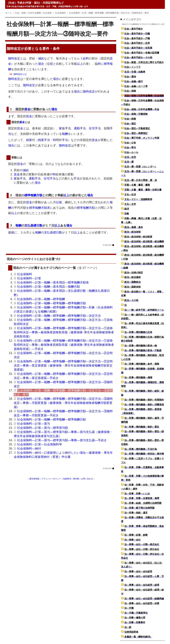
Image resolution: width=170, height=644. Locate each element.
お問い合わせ (87, 479)
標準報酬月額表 (40, 208)
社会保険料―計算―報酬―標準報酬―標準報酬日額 (51, 419)
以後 (59, 202)
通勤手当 (80, 128)
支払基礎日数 (33, 226)
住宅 (92, 128)
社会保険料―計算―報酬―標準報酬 (41, 299)
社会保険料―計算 (29, 278)
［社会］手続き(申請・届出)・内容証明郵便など (35, 3)
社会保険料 (25, 274)
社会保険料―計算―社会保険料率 (40, 444)
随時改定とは (20, 74)
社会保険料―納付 (29, 449)
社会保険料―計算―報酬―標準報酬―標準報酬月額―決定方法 (59, 316)
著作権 (76, 479)
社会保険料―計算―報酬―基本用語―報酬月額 (48, 287)
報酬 (65, 134)
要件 (46, 49)
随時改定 (14, 49)
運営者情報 (34, 479)
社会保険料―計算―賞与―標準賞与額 (42, 428)
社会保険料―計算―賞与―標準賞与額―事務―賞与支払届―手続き (62, 440)
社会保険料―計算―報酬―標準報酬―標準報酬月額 (51, 303)
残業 (29, 140)
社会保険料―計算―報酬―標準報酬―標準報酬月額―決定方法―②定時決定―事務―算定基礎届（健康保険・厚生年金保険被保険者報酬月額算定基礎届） (63, 366)
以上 (80, 64)
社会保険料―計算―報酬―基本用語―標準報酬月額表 (53, 282)
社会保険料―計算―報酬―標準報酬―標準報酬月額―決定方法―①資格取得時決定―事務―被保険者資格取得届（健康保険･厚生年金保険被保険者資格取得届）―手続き (64, 345)
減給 (41, 58)
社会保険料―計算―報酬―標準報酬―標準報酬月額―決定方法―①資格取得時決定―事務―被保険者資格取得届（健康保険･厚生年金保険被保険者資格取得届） (64, 332)
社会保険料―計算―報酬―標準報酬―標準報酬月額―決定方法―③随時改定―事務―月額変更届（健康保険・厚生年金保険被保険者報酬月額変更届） (63, 403)
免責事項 (67, 479)
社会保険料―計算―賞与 (34, 424)
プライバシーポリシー (51, 479)
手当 (68, 128)
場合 (41, 64)
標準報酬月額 (33, 195)
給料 (86, 58)
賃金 (27, 109)
